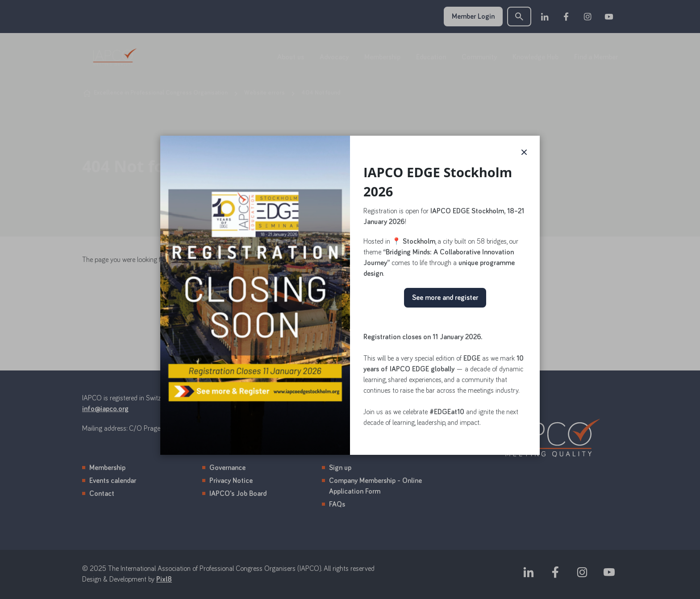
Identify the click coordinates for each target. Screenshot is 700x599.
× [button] (524, 151)
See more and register (445, 298)
